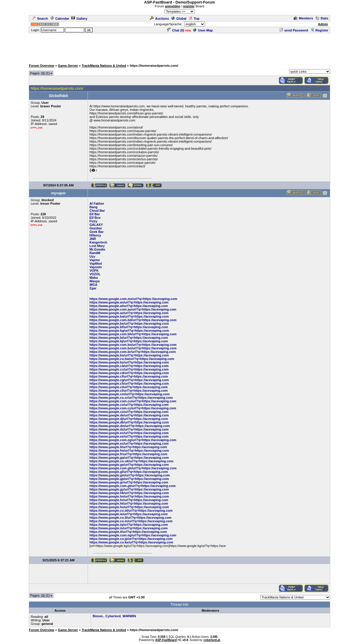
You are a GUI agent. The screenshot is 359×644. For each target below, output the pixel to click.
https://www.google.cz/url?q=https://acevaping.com (129, 412)
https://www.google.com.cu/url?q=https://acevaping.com (133, 401)
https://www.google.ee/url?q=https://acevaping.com (129, 436)
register (189, 6)
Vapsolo (95, 267)
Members (303, 18)
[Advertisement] (179, 47)
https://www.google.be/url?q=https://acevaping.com (129, 323)
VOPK (94, 271)
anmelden (173, 6)
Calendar (60, 19)
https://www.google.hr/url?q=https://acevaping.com (129, 500)
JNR (93, 239)
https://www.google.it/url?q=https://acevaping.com (128, 532)
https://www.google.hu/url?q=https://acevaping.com (129, 507)
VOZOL (95, 274)
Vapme (94, 260)
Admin (323, 24)
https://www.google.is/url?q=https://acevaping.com (128, 528)
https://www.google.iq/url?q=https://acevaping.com (129, 525)
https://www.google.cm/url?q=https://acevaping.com (129, 394)
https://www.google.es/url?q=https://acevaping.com (129, 443)
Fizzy (93, 221)
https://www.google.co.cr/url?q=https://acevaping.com (131, 398)
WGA (93, 285)
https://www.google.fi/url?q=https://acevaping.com (128, 447)
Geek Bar (96, 232)
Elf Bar (94, 214)
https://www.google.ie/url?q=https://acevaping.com (128, 514)
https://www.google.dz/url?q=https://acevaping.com (129, 429)
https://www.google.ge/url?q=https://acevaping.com (129, 465)
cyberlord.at (212, 640)
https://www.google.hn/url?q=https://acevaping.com (129, 496)
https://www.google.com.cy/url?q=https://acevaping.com (133, 408)
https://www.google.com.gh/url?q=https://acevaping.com (133, 468)
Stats (322, 18)
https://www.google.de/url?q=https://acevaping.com (129, 415)
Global (179, 19)
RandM (95, 253)
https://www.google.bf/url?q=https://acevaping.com (129, 327)
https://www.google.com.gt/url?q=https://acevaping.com (132, 486)
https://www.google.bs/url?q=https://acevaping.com (129, 355)
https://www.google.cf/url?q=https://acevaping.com (129, 376)
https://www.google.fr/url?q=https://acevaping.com (128, 454)
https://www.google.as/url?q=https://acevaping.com (129, 302)
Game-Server (68, 66)
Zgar (93, 288)
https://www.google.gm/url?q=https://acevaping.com (130, 475)
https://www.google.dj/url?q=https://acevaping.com (129, 419)
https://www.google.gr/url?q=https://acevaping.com (129, 482)
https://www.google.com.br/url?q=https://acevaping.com (132, 352)
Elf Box (95, 218)
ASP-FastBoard (166, 640)
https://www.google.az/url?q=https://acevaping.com (129, 313)
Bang (93, 207)
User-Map (203, 30)
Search (40, 19)
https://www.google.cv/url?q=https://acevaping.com (129, 405)
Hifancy (95, 235)
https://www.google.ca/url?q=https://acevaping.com (129, 366)
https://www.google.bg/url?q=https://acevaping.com (129, 331)
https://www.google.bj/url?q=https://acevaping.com (129, 341)
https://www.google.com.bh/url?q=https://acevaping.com (133, 334)
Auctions (159, 19)
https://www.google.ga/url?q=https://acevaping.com (129, 458)
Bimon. (98, 616)
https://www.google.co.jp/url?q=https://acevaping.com (131, 539)
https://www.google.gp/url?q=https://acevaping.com (129, 479)
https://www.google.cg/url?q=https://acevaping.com (129, 380)
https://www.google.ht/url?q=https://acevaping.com (129, 503)
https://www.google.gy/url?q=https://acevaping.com (129, 489)
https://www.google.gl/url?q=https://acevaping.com (129, 472)
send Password (294, 30)
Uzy (92, 256)
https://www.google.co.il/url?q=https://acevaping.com (130, 518)
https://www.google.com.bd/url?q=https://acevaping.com (133, 320)
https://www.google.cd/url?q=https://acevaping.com (129, 373)
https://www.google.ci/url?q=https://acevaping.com (128, 387)
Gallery (79, 19)
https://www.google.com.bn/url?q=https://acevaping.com (133, 345)
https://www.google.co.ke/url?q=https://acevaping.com (131, 542)
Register (319, 30)
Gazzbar (96, 228)
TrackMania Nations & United (104, 66)
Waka (93, 278)
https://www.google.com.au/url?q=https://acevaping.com (133, 309)
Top (194, 19)
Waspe (94, 281)
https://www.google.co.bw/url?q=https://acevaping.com (132, 359)
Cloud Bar (97, 211)
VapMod (95, 263)
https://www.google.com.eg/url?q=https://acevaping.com (133, 440)
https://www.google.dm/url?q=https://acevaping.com (130, 426)
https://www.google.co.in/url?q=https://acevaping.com (131, 521)
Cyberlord (113, 616)
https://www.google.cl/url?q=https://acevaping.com (128, 391)
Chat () (176, 30)
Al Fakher (97, 203)
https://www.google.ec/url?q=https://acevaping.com (129, 433)
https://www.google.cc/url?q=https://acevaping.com (129, 369)
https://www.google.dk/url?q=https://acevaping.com (129, 422)
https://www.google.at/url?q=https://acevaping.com (129, 306)
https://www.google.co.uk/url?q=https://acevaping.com (131, 461)
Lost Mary (97, 246)
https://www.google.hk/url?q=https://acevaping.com (129, 493)
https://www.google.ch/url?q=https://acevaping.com (129, 383)
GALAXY (96, 225)
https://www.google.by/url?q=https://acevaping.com (129, 362)
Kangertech (98, 242)
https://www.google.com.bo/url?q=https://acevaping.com (133, 348)
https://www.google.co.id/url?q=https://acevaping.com (131, 510)
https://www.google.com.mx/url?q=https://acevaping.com (133, 299)
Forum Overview (41, 66)
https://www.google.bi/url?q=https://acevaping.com (129, 338)
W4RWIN (129, 616)
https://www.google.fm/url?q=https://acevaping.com (129, 451)
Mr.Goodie (97, 249)
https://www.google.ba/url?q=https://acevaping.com (129, 316)
